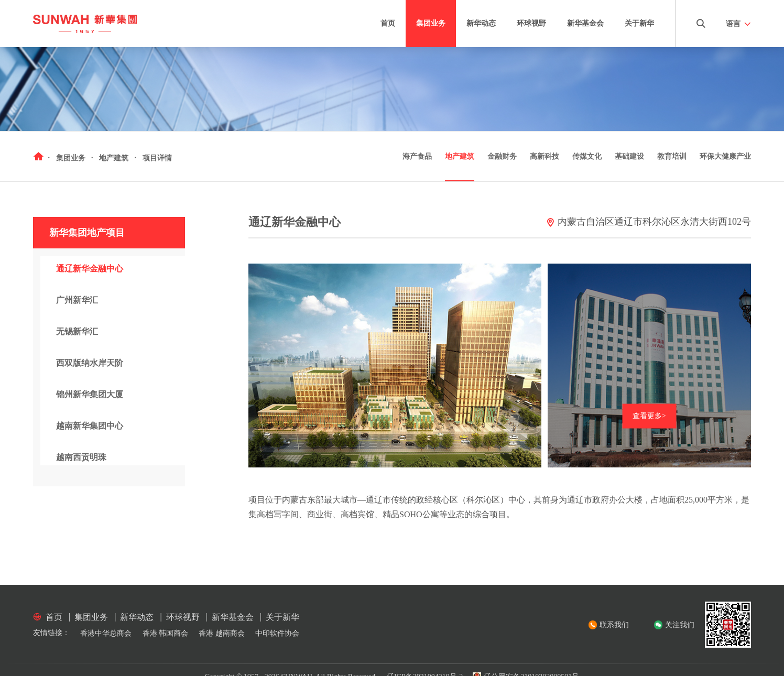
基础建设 (629, 156)
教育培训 (672, 156)
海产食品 (417, 156)
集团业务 (431, 23)
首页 (388, 23)
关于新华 (639, 23)
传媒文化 (587, 156)
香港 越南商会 (222, 633)
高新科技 (545, 156)
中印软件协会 (277, 633)
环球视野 (531, 23)
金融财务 (502, 156)
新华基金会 (585, 23)
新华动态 (481, 23)
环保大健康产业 (725, 156)
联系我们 (614, 625)
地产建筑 (460, 156)
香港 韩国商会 (166, 633)
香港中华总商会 (106, 633)
